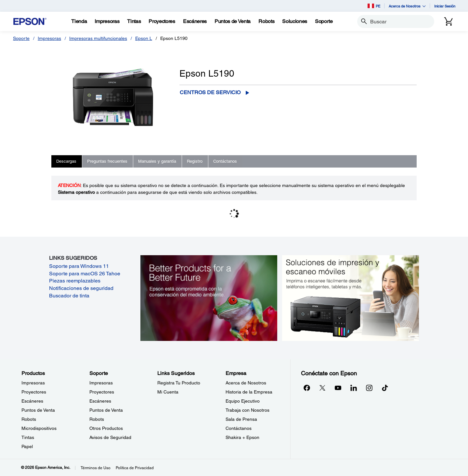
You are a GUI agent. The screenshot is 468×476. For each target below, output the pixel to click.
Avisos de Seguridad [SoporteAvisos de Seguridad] (110, 437)
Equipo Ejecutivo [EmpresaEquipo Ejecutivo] (243, 401)
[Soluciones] (295, 21)
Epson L (144, 38)
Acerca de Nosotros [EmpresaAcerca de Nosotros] (246, 383)
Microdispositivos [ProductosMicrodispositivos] (39, 428)
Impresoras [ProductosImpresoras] (33, 383)
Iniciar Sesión (445, 6)
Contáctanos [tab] (225, 161)
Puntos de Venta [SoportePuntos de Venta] (106, 410)
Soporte (21, 38)
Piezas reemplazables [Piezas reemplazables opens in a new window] (75, 281)
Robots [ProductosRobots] (29, 419)
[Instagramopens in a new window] (369, 388)
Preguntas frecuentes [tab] (107, 161)
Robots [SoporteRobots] (97, 419)
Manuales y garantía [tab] (157, 161)
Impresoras (49, 38)
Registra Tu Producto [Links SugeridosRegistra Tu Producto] (179, 383)
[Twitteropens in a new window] (322, 388)
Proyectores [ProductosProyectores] (34, 392)
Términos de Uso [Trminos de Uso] (96, 468)
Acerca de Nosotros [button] (407, 6)
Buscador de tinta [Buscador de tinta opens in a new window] (69, 296)
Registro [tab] (195, 161)
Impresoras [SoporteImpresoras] (101, 383)
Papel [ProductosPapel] (27, 446)
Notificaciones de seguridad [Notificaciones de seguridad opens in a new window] (81, 288)
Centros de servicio (210, 92)
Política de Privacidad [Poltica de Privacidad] (135, 468)
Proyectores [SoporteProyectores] (102, 392)
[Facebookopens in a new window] (307, 388)
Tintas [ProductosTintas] (28, 437)
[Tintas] (134, 21)
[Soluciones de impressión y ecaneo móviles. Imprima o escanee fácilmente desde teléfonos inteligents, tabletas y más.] (351, 298)
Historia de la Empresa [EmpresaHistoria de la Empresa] (249, 392)
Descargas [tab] (66, 161)
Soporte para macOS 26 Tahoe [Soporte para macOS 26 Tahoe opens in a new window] (85, 274)
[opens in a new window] (385, 388)
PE (374, 6)
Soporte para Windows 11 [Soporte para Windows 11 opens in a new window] (79, 266)
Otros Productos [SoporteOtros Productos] (106, 428)
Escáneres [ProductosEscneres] (32, 401)
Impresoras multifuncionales (98, 38)
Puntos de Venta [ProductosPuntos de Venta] (38, 410)
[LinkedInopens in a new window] (354, 388)
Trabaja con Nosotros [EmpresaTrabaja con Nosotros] (247, 410)
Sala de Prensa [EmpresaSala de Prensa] (241, 419)
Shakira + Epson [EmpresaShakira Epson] (242, 437)
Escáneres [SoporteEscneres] (100, 401)
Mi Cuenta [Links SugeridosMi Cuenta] (168, 392)
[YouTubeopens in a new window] (338, 388)
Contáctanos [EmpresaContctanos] (239, 428)
